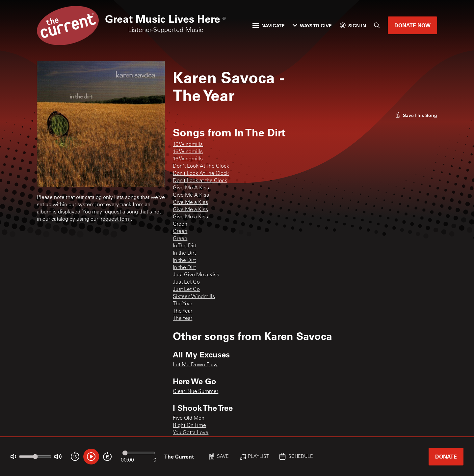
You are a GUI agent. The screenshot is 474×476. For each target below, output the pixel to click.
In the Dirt (184, 253)
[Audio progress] (139, 453)
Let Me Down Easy (195, 365)
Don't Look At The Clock (201, 166)
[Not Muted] (13, 457)
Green (180, 224)
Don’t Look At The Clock (201, 174)
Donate (446, 456)
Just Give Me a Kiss (196, 275)
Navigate (269, 26)
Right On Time (189, 426)
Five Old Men (189, 418)
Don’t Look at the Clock (200, 181)
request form (116, 219)
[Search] (377, 25)
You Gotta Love (191, 433)
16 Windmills (188, 145)
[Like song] (416, 115)
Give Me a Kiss (190, 203)
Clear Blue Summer (196, 392)
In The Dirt (185, 246)
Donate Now (412, 25)
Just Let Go (186, 282)
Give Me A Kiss (191, 188)
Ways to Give (312, 26)
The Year (183, 304)
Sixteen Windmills (194, 297)
